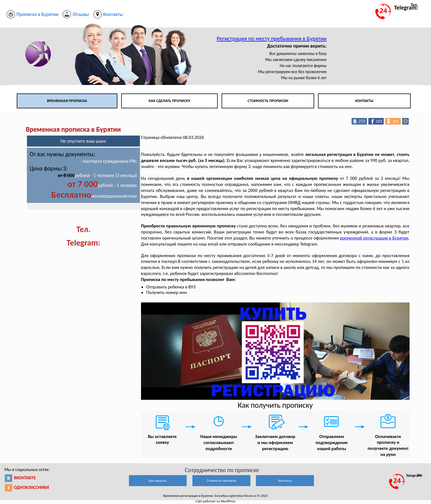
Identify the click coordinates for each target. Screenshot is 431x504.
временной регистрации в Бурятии (374, 238)
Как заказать (158, 480)
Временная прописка (67, 101)
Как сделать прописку (170, 101)
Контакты (364, 101)
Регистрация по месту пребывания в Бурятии (272, 38)
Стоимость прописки (268, 101)
